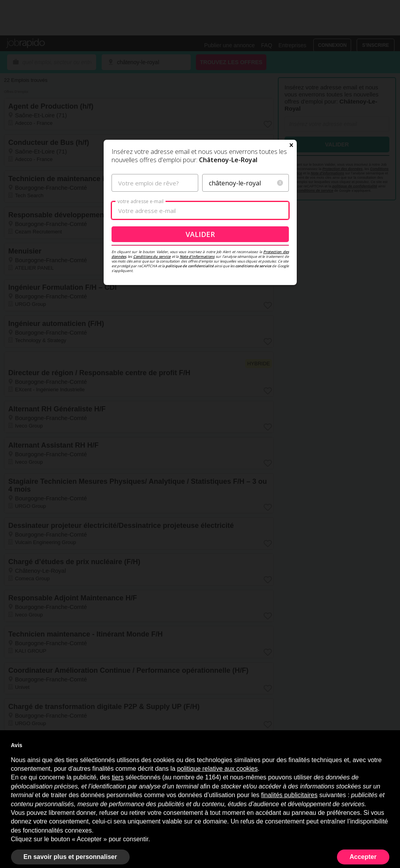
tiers (118, 777)
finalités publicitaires (289, 795)
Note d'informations (197, 256)
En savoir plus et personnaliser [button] (70, 857)
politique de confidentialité (189, 266)
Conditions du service (152, 256)
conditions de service (253, 266)
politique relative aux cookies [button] (217, 769)
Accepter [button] (363, 857)
